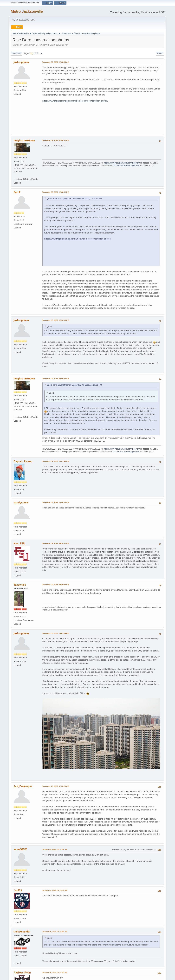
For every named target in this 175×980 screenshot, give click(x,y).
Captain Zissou (23, 461)
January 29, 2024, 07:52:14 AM (55, 932)
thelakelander (22, 932)
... (40, 53)
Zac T (17, 192)
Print (160, 54)
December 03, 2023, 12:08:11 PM (55, 192)
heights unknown (24, 140)
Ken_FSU (19, 544)
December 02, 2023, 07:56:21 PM (55, 140)
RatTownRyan (22, 973)
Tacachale (20, 585)
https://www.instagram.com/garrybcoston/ (122, 163)
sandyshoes (21, 503)
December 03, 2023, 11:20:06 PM (55, 320)
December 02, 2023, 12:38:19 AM (56, 62)
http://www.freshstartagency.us (126, 165)
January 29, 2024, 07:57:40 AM (55, 973)
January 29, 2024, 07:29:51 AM (55, 890)
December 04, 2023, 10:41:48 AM (56, 461)
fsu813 (18, 890)
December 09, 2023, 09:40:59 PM (55, 585)
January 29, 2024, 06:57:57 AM (55, 849)
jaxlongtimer (21, 62)
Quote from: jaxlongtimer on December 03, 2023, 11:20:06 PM (74, 385)
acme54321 (21, 849)
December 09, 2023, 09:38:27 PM (55, 543)
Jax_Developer (23, 786)
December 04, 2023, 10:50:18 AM (56, 502)
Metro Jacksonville (27, 11)
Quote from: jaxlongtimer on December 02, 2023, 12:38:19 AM (74, 199)
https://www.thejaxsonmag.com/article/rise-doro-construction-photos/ (75, 101)
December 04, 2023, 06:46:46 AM (56, 378)
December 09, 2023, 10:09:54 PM (55, 633)
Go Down (16, 54)
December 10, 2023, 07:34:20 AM (56, 786)
